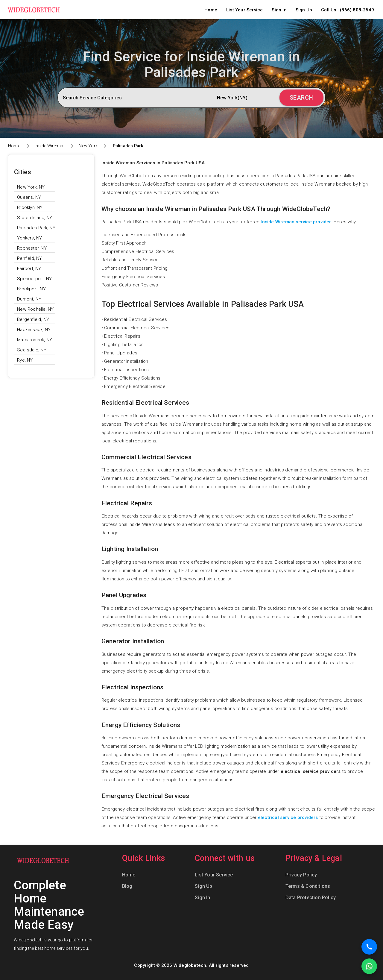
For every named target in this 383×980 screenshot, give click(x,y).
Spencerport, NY (34, 279)
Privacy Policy (301, 875)
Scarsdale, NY (32, 350)
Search (301, 98)
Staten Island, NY (35, 218)
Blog (127, 886)
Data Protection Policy (311, 898)
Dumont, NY (29, 299)
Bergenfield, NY (33, 319)
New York (88, 146)
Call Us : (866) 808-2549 (348, 10)
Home (211, 10)
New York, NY (31, 187)
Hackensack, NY (34, 330)
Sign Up (304, 10)
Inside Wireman (50, 146)
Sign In (279, 10)
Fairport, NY (29, 268)
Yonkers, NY (29, 238)
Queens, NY (29, 197)
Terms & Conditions (308, 886)
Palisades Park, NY (36, 228)
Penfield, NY (29, 258)
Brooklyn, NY (30, 207)
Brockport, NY (31, 289)
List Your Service (244, 10)
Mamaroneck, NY (35, 340)
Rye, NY (25, 360)
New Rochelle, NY (35, 309)
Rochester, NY (32, 248)
